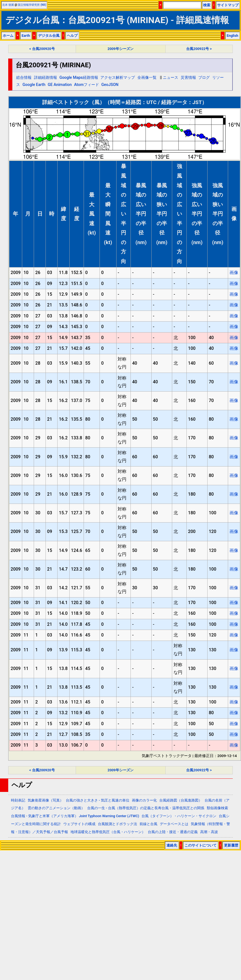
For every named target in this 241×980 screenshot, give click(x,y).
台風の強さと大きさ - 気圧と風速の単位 (98, 800)
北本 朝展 (8, 5)
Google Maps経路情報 (79, 78)
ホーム (8, 36)
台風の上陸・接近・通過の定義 (173, 832)
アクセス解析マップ (118, 78)
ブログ (204, 78)
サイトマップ (228, 5)
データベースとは (174, 824)
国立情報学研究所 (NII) (32, 5)
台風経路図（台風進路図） (181, 800)
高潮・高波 (209, 832)
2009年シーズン (120, 49)
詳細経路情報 (46, 78)
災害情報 (188, 78)
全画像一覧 (147, 78)
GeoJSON (110, 85)
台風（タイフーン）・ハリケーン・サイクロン (179, 816)
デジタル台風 (49, 36)
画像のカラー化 (144, 800)
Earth (26, 36)
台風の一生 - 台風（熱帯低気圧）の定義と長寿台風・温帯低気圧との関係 (146, 808)
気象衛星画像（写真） (46, 800)
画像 (234, 273)
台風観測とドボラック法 (117, 824)
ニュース (171, 78)
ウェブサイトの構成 (79, 824)
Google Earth (34, 85)
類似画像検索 (217, 808)
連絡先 (172, 845)
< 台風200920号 (42, 49)
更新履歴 (231, 845)
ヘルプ (72, 36)
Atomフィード (87, 85)
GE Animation (60, 85)
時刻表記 (18, 800)
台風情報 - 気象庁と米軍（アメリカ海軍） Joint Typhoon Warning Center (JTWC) (75, 816)
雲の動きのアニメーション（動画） (56, 808)
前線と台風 (148, 824)
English (233, 36)
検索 (207, 5)
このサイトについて (201, 845)
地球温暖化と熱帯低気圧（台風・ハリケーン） (108, 832)
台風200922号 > (199, 49)
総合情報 (24, 78)
